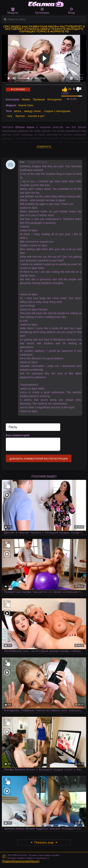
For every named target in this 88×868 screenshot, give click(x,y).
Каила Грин (26, 105)
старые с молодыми (57, 111)
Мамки (26, 99)
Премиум (39, 99)
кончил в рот (36, 116)
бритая (20, 116)
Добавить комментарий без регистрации (39, 459)
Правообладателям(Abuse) (21, 861)
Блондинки (55, 99)
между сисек (32, 111)
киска (17, 111)
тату (9, 116)
